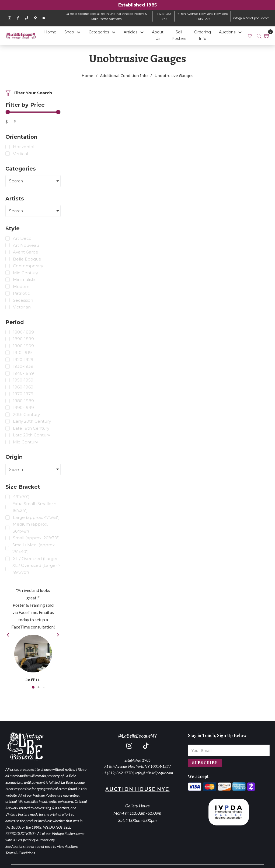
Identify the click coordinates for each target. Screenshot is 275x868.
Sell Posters (179, 35)
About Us (158, 35)
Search (16, 181)
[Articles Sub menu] (142, 32)
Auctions (227, 32)
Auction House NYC (137, 789)
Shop (69, 32)
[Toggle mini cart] (267, 36)
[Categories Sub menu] (114, 32)
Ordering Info (203, 35)
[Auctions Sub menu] (240, 32)
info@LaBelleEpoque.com (251, 18)
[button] (33, 687)
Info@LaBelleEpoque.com (154, 773)
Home (50, 32)
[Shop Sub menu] (79, 32)
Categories (99, 32)
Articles (130, 32)
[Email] (229, 750)
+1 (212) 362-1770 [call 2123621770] (117, 773)
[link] (251, 36)
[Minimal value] (33, 112)
